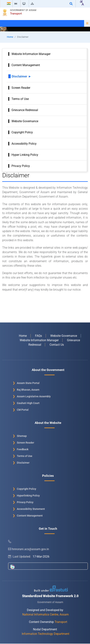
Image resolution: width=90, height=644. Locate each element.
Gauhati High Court (28, 402)
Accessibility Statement (31, 508)
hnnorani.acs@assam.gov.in (29, 548)
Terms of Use (20, 99)
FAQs (39, 335)
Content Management (26, 65)
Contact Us (57, 344)
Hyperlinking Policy (28, 495)
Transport (16, 14)
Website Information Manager (31, 54)
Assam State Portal (28, 382)
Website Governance (25, 121)
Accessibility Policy (24, 144)
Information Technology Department (45, 633)
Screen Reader (21, 88)
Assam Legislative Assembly (34, 395)
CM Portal (23, 409)
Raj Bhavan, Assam (28, 389)
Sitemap (22, 435)
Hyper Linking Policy (25, 155)
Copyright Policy (22, 132)
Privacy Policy (21, 166)
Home (10, 37)
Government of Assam (23, 10)
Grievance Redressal (25, 110)
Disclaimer (19, 76)
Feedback (23, 448)
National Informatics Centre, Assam (45, 613)
